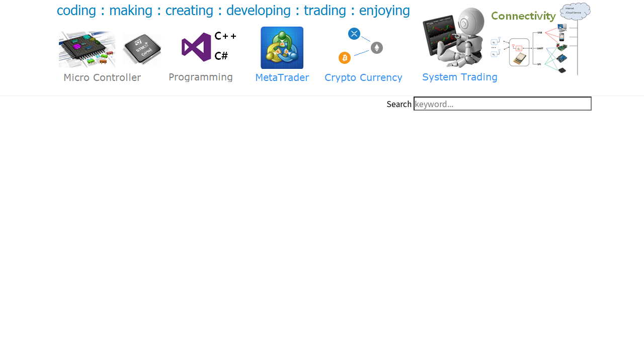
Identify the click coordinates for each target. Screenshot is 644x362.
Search (399, 104)
